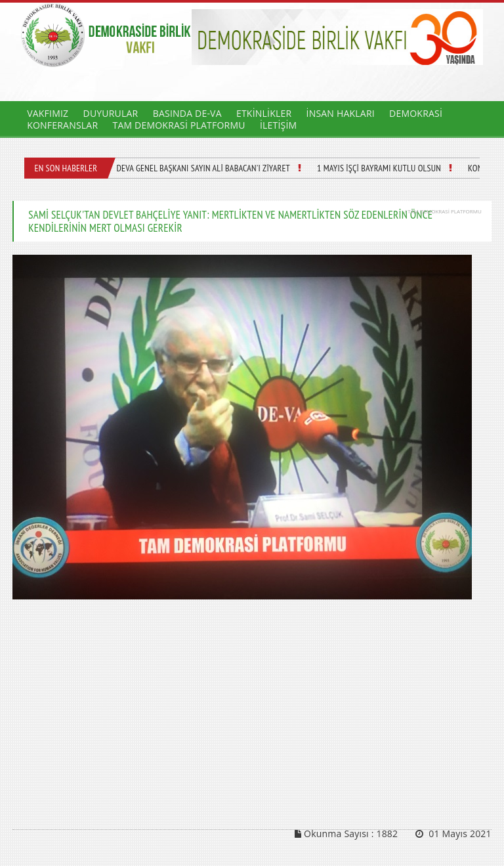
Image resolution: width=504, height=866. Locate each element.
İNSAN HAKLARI (341, 113)
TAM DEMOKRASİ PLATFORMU (178, 125)
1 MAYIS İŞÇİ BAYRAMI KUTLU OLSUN (379, 168)
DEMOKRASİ (416, 113)
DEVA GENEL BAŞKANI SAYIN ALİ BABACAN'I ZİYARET (203, 168)
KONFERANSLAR (62, 125)
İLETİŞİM (278, 125)
